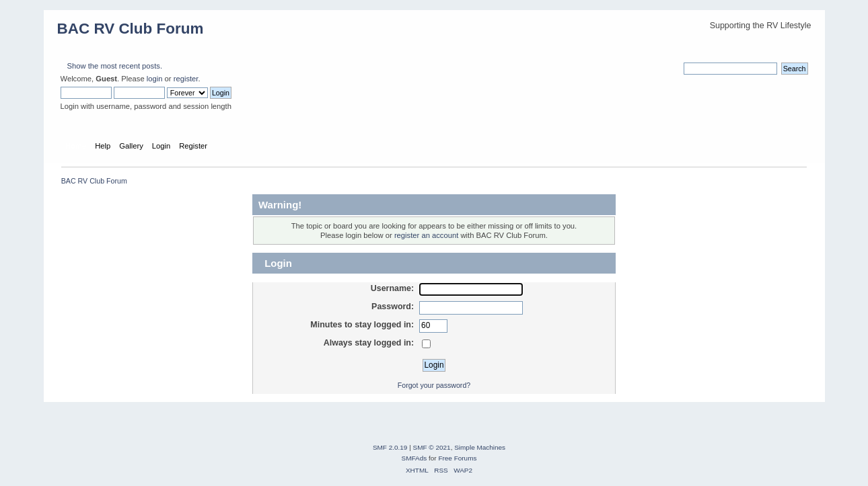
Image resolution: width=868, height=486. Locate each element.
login (155, 79)
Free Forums (457, 458)
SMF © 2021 (432, 447)
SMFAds (414, 458)
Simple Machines (480, 447)
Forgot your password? (434, 385)
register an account (426, 235)
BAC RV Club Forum (131, 29)
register (186, 79)
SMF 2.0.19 (390, 447)
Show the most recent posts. (115, 66)
